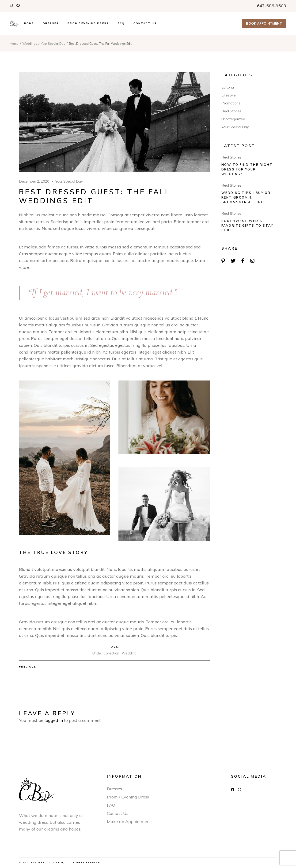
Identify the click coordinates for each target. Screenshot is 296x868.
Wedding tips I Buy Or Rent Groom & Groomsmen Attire (246, 197)
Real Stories (231, 111)
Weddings (30, 44)
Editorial (228, 87)
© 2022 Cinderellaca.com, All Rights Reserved (60, 862)
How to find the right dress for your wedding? (247, 169)
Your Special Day (53, 44)
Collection (111, 653)
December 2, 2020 (34, 181)
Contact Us (118, 813)
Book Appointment (264, 23)
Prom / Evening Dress (128, 797)
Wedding (129, 653)
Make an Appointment (129, 822)
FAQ (111, 805)
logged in (54, 720)
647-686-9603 (272, 6)
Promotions (231, 103)
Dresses (114, 789)
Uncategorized (233, 119)
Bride (97, 653)
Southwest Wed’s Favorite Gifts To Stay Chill (247, 225)
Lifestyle (229, 95)
